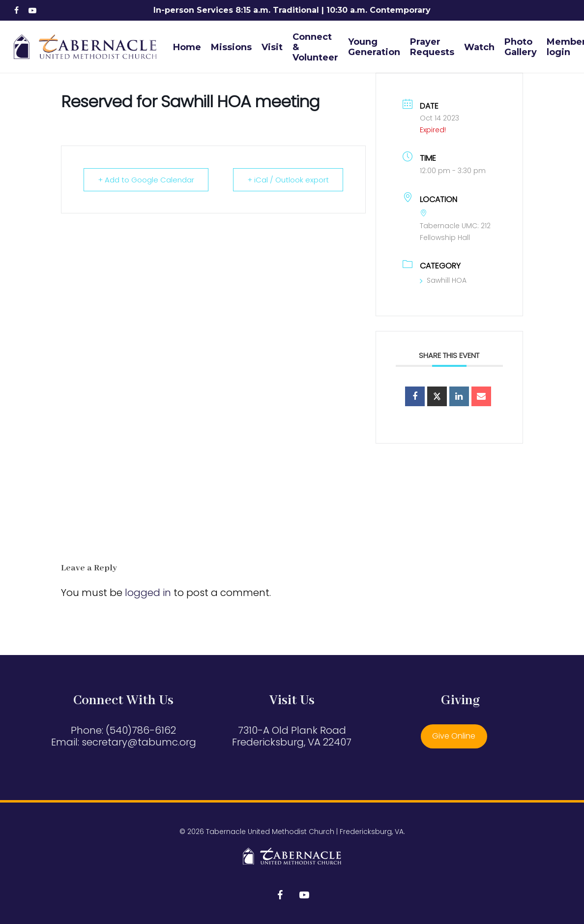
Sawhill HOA (443, 280)
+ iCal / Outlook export (288, 180)
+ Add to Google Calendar (146, 180)
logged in (148, 593)
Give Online (454, 736)
